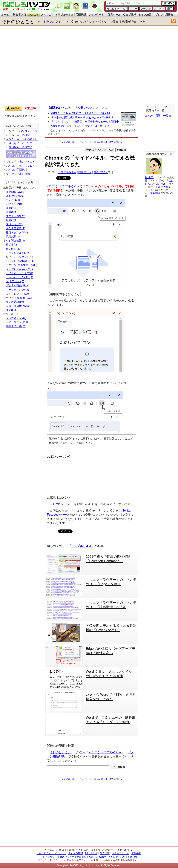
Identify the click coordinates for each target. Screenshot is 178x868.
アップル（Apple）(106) (20, 261)
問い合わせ (91, 853)
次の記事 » (116, 142)
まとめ (149, 116)
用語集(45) (12, 245)
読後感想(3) (13, 237)
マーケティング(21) (17, 290)
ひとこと (33, 15)
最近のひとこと (61, 108)
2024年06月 (101, 172)
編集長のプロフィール (159, 154)
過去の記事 (101, 142)
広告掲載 (136, 853)
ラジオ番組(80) (15, 302)
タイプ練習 (145, 15)
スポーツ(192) (14, 224)
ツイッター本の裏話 (18, 174)
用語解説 (81, 15)
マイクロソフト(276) (18, 294)
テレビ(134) (13, 200)
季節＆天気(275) (16, 216)
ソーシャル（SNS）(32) (20, 277)
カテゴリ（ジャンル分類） (20, 182)
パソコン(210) (14, 204)
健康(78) (11, 220)
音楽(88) (11, 212)
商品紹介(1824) (15, 192)
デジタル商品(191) (17, 285)
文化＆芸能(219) (16, 228)
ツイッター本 (96, 15)
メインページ (84, 142)
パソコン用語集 (129, 857)
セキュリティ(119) (17, 322)
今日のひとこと (18, 22)
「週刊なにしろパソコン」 (22, 143)
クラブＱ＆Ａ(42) (16, 318)
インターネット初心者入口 (22, 139)
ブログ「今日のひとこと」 (22, 162)
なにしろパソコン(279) (20, 257)
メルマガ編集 (163, 187)
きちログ (113, 857)
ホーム (5, 15)
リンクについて (49, 857)
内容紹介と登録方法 (21, 147)
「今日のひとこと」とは (91, 108)
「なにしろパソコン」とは (22, 131)
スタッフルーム (121, 853)
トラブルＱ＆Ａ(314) (18, 253)
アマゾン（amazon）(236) (22, 265)
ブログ (159, 15)
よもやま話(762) (16, 196)
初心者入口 (19, 15)
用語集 (169, 15)
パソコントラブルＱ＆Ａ (63, 186)
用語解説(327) (14, 249)
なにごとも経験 (97, 857)
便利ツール (114, 15)
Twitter (127, 510)
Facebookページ (58, 515)
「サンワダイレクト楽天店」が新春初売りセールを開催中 (85, 122)
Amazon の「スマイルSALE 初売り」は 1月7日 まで (82, 126)
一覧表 (167, 116)
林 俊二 (149, 177)
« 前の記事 (68, 142)
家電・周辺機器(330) (18, 306)
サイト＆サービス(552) (20, 273)
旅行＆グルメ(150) (17, 232)
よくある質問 (76, 853)
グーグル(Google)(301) (19, 269)
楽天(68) (11, 310)
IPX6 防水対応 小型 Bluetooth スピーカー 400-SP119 (82, 117)
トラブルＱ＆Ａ (64, 15)
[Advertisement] (37, 66)
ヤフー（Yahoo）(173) (19, 298)
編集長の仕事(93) (16, 326)
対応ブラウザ (67, 857)
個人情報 (105, 853)
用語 (158, 116)
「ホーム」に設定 (19, 135)
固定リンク (85, 172)
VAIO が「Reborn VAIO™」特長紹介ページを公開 (80, 113)
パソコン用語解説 (17, 170)
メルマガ (46, 15)
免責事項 (82, 857)
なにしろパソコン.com (18, 126)
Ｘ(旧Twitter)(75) (16, 281)
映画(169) (12, 208)
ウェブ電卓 (130, 15)
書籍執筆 (155, 193)
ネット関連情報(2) (14, 241)
